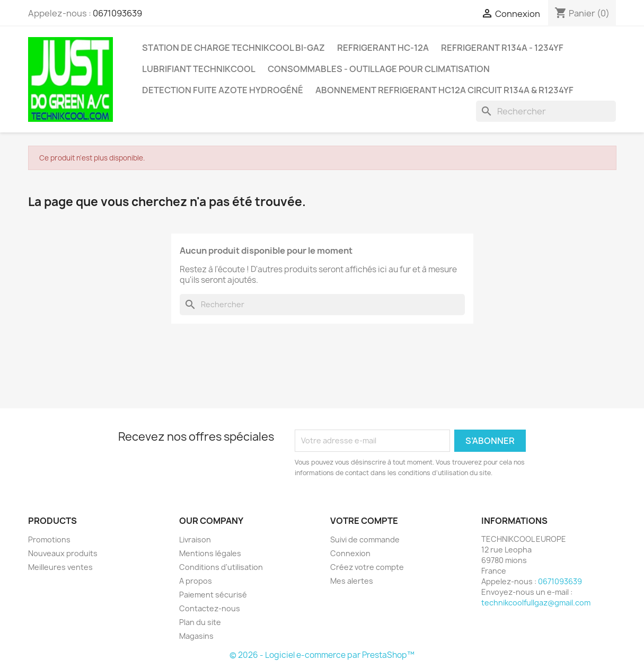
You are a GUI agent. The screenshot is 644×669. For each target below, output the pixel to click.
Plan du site (200, 622)
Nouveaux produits (63, 553)
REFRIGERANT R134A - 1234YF (502, 48)
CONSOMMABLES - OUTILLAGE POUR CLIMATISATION (379, 69)
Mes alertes (352, 581)
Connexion (350, 553)
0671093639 (117, 13)
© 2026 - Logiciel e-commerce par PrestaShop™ (322, 655)
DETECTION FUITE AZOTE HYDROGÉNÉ (223, 90)
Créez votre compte (367, 567)
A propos (196, 581)
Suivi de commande (365, 539)
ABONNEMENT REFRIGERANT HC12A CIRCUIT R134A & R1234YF (444, 90)
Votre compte (364, 521)
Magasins (196, 636)
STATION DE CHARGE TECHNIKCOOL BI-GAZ (233, 48)
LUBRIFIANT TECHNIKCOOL (199, 69)
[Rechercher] (546, 111)
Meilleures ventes (60, 567)
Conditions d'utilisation (221, 567)
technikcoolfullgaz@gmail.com (536, 603)
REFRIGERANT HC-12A (383, 48)
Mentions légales (210, 553)
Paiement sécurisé (213, 595)
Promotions (49, 539)
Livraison (195, 539)
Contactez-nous (210, 608)
